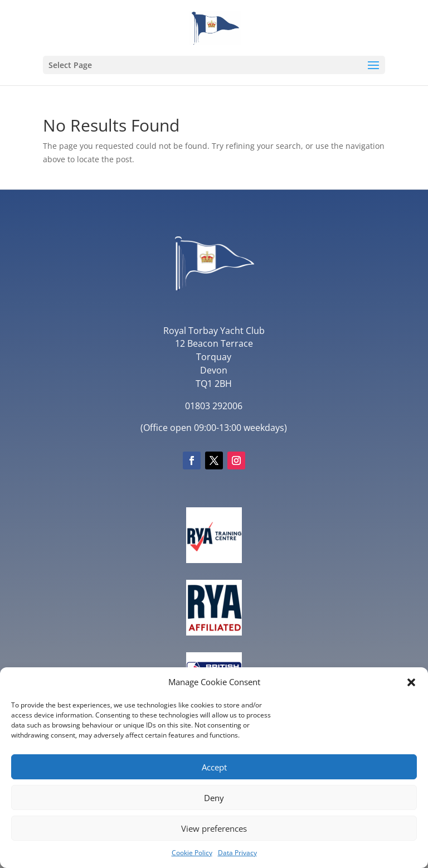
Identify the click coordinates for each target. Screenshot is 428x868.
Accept (214, 767)
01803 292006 (214, 406)
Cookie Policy (192, 853)
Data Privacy (237, 853)
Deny (214, 798)
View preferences (214, 828)
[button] (411, 682)
